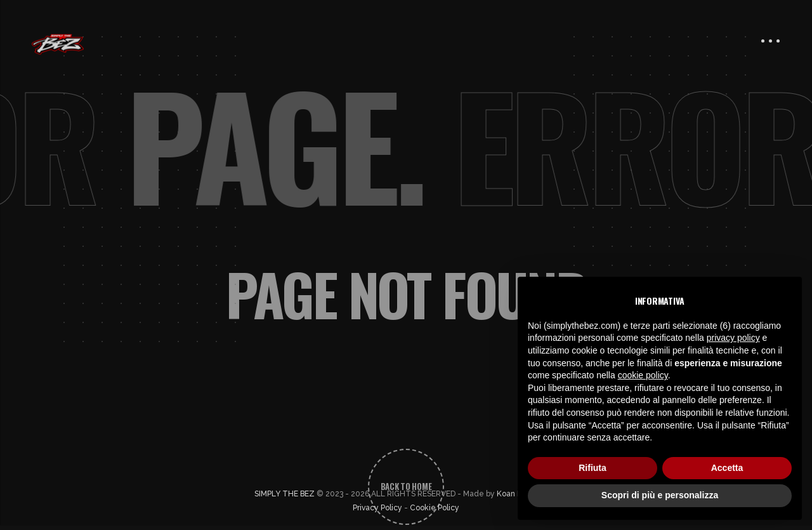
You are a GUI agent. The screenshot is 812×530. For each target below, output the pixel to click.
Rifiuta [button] (593, 468)
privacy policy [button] (733, 338)
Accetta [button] (727, 468)
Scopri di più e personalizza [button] (660, 495)
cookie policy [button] (643, 375)
